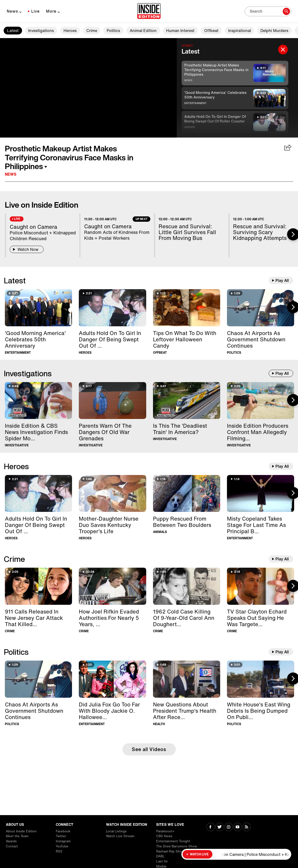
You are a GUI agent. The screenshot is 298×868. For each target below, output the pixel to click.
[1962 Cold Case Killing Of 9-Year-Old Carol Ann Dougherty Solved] (187, 586)
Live (36, 11)
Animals (160, 532)
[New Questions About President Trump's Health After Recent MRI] (187, 679)
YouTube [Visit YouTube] (62, 846)
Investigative (17, 445)
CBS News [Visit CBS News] (164, 836)
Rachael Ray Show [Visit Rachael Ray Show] (170, 851)
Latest (13, 31)
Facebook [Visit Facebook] (63, 831)
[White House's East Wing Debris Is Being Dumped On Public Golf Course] (261, 679)
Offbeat (211, 31)
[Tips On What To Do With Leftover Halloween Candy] (187, 308)
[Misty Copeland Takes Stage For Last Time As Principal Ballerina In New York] (261, 494)
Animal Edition (143, 31)
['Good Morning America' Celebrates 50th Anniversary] (38, 308)
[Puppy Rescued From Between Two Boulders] (187, 494)
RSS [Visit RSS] (59, 851)
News (12, 11)
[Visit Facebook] (211, 827)
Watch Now (27, 249)
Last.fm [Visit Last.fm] (162, 861)
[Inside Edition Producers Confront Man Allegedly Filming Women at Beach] (261, 401)
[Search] (268, 11)
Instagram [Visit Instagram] (63, 841)
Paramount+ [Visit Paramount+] (165, 831)
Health (159, 724)
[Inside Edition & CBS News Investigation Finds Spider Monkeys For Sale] (38, 401)
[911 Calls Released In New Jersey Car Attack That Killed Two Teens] (38, 586)
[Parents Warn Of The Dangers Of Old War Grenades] (112, 401)
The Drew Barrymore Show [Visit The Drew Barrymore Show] (177, 846)
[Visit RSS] (246, 827)
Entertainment (195, 103)
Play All (282, 280)
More (51, 11)
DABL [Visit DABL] (160, 856)
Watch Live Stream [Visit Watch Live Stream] (120, 836)
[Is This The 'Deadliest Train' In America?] (187, 401)
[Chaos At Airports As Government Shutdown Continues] (261, 308)
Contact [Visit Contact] (12, 846)
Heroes (70, 31)
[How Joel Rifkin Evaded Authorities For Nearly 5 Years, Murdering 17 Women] (112, 586)
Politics (113, 31)
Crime (92, 31)
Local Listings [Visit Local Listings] (116, 831)
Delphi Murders (274, 31)
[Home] (149, 11)
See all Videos (149, 749)
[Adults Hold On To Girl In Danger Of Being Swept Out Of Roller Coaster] (112, 308)
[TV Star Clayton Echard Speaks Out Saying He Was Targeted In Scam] (261, 586)
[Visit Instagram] (229, 827)
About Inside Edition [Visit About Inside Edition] (21, 831)
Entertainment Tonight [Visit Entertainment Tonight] (173, 841)
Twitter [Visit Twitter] (61, 836)
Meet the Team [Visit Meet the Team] (17, 836)
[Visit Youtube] (238, 827)
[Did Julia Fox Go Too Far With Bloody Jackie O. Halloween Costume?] (112, 679)
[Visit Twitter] (220, 827)
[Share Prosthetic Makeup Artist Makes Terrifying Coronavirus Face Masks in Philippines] (288, 148)
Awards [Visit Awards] (11, 841)
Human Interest (180, 31)
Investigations (41, 31)
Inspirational (240, 31)
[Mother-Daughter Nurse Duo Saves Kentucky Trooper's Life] (112, 494)
